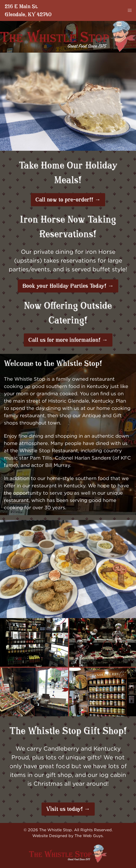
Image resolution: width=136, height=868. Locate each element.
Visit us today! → (68, 809)
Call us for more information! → (68, 340)
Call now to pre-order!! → (68, 200)
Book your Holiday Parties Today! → (68, 286)
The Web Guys (89, 836)
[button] (130, 10)
